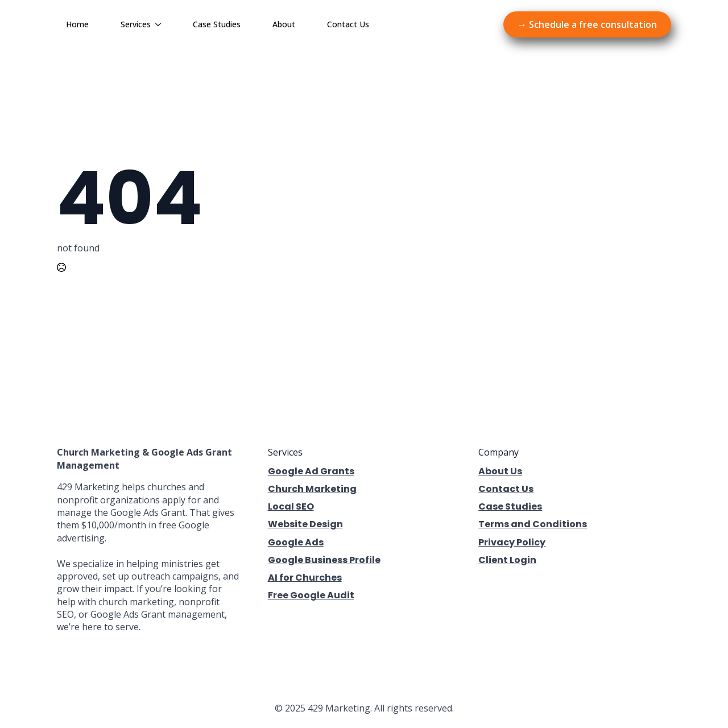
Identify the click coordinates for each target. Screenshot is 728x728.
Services (136, 24)
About (284, 24)
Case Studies (217, 24)
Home (77, 24)
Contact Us (348, 24)
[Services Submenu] (160, 24)
